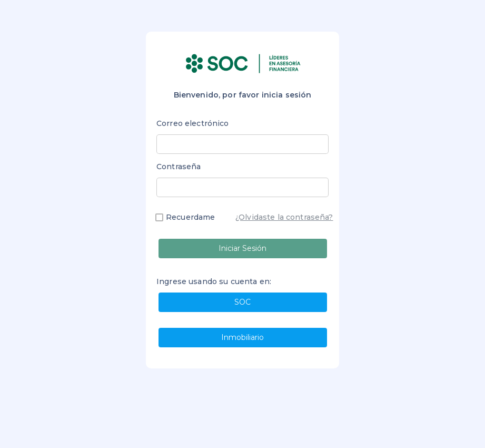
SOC (242, 302)
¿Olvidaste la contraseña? (284, 217)
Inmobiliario (242, 337)
